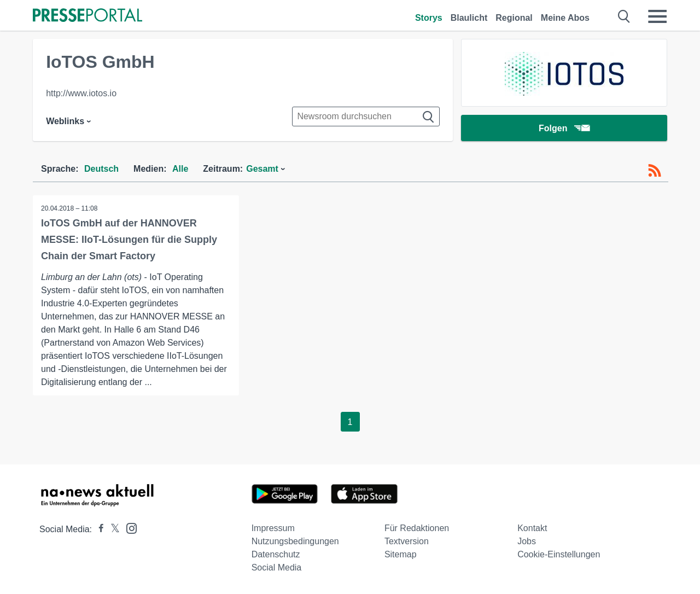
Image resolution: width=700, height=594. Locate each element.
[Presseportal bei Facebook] (98, 529)
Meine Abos (565, 18)
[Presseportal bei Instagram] (128, 528)
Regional (514, 18)
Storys (429, 18)
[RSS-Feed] (655, 171)
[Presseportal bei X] (112, 529)
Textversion (407, 541)
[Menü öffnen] (657, 16)
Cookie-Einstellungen (559, 554)
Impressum (273, 528)
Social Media (277, 567)
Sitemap (401, 554)
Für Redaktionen (417, 528)
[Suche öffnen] (624, 16)
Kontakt (532, 528)
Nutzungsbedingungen (295, 541)
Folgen (564, 128)
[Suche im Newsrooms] (366, 117)
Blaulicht (469, 18)
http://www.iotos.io (81, 93)
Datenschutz (276, 554)
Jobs (527, 541)
